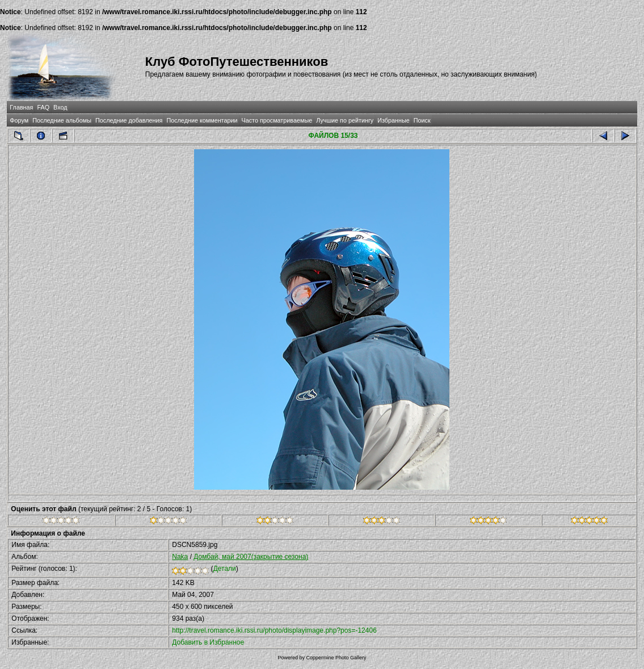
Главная (21, 107)
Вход (60, 107)
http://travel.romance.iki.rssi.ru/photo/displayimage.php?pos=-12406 (274, 630)
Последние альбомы (62, 120)
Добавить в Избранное (208, 642)
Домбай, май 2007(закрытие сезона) (251, 557)
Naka (180, 557)
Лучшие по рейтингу (345, 120)
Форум (19, 120)
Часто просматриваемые (277, 120)
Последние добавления (129, 120)
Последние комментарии (202, 120)
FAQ (43, 107)
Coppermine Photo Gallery (336, 658)
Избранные (393, 120)
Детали (225, 569)
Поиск (422, 120)
